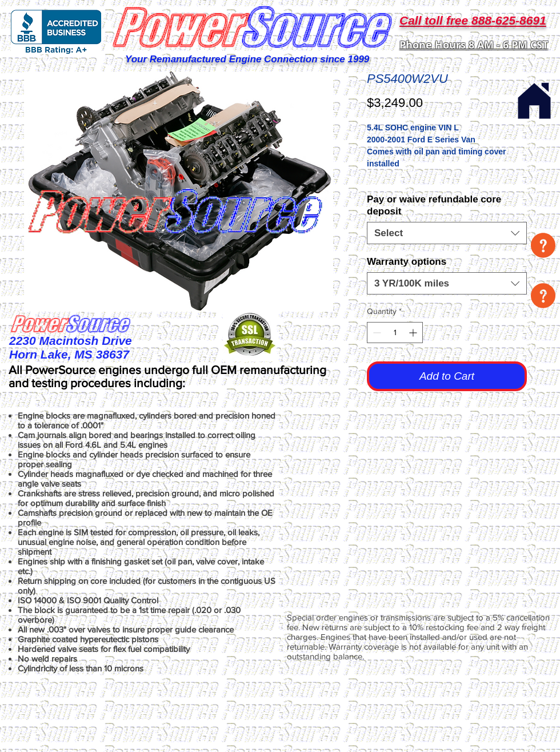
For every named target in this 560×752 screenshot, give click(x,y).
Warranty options (407, 262)
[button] (543, 245)
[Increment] (414, 333)
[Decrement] (376, 333)
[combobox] (447, 233)
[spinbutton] (395, 333)
